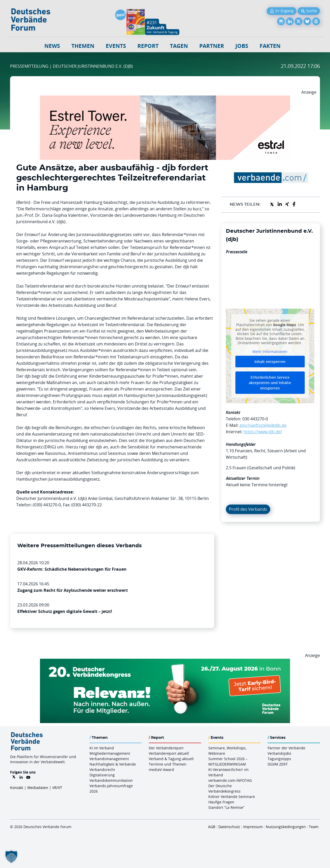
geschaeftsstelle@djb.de (263, 425)
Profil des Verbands (248, 509)
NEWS (52, 46)
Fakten (270, 46)
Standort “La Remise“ (226, 807)
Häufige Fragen (221, 802)
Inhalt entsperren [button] (270, 362)
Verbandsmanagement (109, 759)
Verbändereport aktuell (169, 753)
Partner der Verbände (286, 748)
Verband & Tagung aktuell (171, 759)
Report (148, 46)
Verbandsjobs (279, 753)
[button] (11, 857)
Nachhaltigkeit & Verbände (113, 764)
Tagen (179, 46)
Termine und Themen (168, 764)
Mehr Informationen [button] (270, 351)
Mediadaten (38, 788)
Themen (83, 46)
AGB (212, 827)
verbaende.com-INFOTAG (230, 780)
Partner (212, 46)
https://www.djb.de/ (263, 432)
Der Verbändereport (166, 748)
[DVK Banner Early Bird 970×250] (165, 662)
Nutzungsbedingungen (286, 827)
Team (314, 827)
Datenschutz (229, 827)
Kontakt (17, 788)
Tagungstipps (279, 759)
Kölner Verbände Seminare (232, 797)
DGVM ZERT (278, 764)
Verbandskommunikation (111, 780)
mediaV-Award (161, 770)
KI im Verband (102, 748)
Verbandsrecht (102, 770)
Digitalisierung (102, 775)
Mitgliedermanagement (110, 753)
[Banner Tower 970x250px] (165, 99)
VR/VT (57, 788)
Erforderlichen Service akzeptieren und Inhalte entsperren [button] (270, 383)
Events (116, 46)
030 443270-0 (255, 419)
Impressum (253, 827)
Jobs (242, 46)
